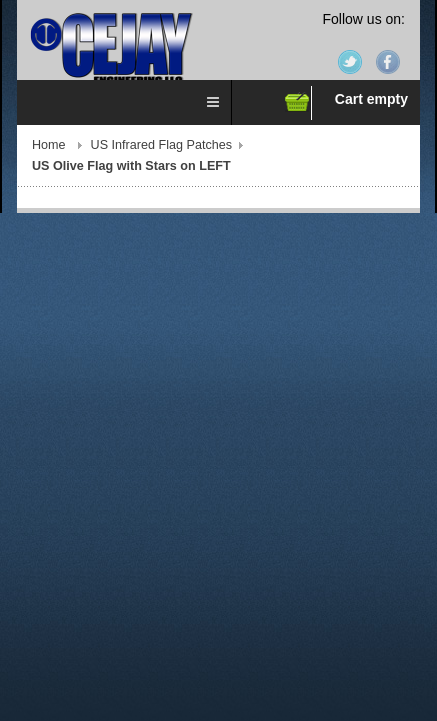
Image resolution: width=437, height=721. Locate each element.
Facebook (388, 62)
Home (49, 145)
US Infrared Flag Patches (161, 145)
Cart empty (371, 99)
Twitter (350, 62)
